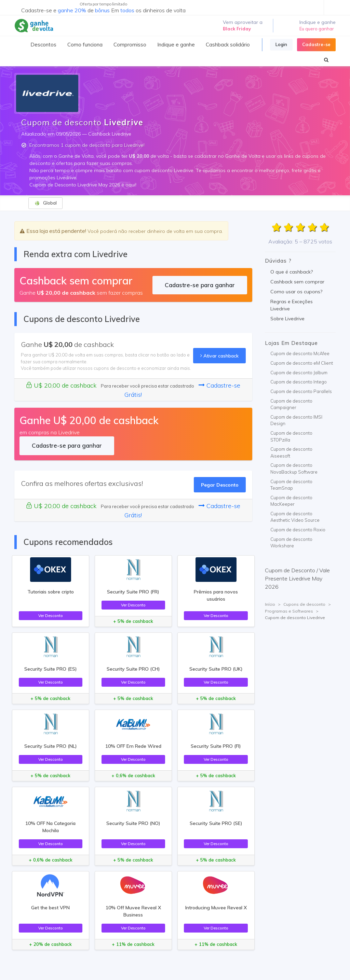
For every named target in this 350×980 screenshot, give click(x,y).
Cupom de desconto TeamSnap (291, 485)
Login (281, 44)
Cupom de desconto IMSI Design (296, 420)
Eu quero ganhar (317, 29)
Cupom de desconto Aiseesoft (291, 452)
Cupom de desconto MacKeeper (291, 501)
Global (46, 203)
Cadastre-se (316, 44)
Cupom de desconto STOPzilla (291, 436)
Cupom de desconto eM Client (302, 363)
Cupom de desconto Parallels (301, 391)
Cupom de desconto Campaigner (291, 404)
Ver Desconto (51, 615)
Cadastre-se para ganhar (200, 285)
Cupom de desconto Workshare (291, 543)
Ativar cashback (219, 356)
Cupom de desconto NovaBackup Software (294, 468)
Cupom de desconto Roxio (298, 530)
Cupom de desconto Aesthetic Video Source (295, 517)
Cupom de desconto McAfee (300, 353)
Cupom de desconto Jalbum (299, 373)
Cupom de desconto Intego (299, 382)
